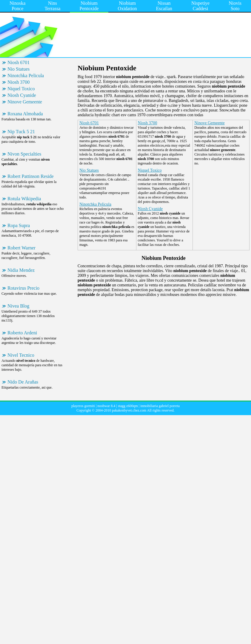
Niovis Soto (235, 6)
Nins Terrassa (52, 6)
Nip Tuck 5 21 (21, 132)
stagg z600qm (128, 406)
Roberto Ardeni (22, 333)
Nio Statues (19, 69)
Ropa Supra (19, 225)
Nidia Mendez (21, 270)
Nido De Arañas (23, 382)
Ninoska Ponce (17, 6)
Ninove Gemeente (25, 102)
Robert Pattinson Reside (31, 176)
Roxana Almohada (25, 114)
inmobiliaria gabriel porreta (160, 406)
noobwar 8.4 (106, 406)
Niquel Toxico (21, 89)
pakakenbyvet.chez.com (129, 410)
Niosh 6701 (19, 62)
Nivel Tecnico (21, 355)
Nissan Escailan (164, 6)
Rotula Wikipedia (24, 199)
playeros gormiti (83, 406)
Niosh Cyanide (22, 95)
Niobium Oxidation (127, 6)
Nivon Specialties (24, 154)
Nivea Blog (18, 306)
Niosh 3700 (19, 82)
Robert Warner (21, 248)
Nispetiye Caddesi (200, 6)
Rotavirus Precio (23, 288)
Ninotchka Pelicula (26, 76)
